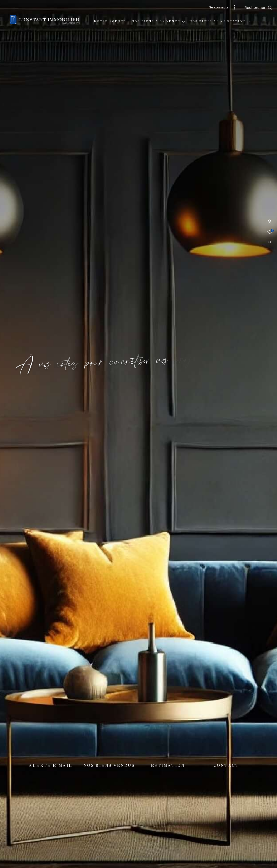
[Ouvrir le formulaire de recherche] (258, 8)
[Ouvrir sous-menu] (184, 22)
